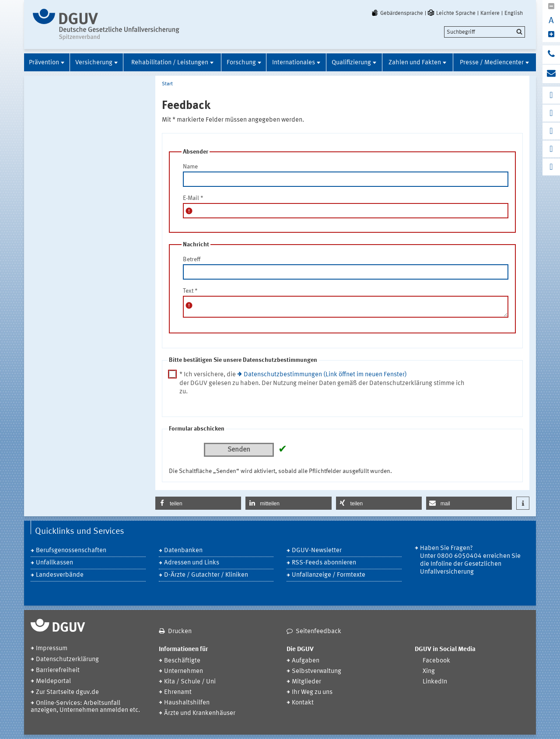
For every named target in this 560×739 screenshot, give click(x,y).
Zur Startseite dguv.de (67, 692)
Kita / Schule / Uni (190, 682)
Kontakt (303, 703)
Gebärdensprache (397, 13)
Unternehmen (184, 671)
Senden (239, 450)
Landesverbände (60, 575)
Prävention (44, 63)
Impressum (52, 649)
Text (190, 291)
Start (167, 84)
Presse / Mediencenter (492, 63)
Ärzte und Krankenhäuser (200, 713)
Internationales (294, 63)
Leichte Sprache (451, 13)
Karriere (490, 13)
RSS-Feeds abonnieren (324, 563)
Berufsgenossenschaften (71, 551)
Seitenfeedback (318, 632)
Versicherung (94, 63)
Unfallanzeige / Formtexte (329, 575)
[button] (198, 503)
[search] (485, 32)
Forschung (241, 63)
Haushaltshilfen (187, 703)
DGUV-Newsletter (317, 551)
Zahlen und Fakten (415, 63)
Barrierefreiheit (58, 671)
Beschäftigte (182, 661)
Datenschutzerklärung (67, 660)
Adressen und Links (192, 563)
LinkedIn (435, 682)
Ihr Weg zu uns (312, 692)
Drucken (180, 632)
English (514, 13)
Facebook (436, 661)
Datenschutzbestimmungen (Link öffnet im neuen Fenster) (325, 375)
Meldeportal (53, 681)
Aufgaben (306, 661)
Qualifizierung (351, 63)
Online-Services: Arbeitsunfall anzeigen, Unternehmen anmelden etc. (85, 707)
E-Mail (193, 198)
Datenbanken (183, 551)
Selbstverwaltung (317, 671)
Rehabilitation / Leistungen (170, 63)
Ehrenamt (178, 692)
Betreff (192, 259)
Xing (429, 671)
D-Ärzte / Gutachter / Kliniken (206, 575)
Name (190, 167)
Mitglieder (306, 682)
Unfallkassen (54, 563)
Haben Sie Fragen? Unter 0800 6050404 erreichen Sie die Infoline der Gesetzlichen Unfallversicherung (470, 560)
